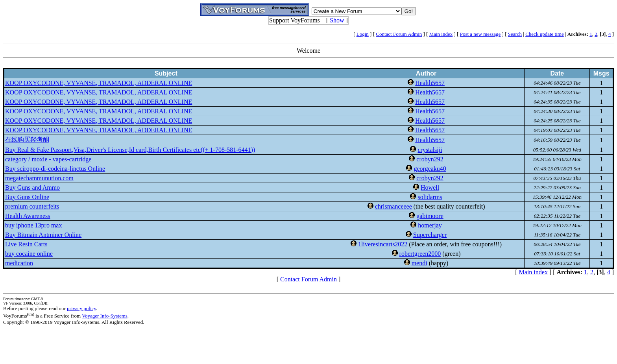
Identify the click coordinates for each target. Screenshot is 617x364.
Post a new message (480, 34)
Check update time (544, 34)
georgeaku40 (430, 169)
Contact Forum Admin (399, 34)
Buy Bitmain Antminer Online (43, 235)
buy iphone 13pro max (33, 225)
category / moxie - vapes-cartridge (48, 159)
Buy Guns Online (27, 197)
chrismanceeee (393, 206)
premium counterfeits (32, 206)
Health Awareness (28, 216)
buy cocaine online (29, 254)
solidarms (430, 197)
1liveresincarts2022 (383, 244)
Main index (441, 34)
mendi (419, 263)
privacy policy (81, 308)
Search (515, 34)
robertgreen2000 (420, 254)
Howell (430, 188)
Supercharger (430, 235)
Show (337, 20)
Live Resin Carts (26, 244)
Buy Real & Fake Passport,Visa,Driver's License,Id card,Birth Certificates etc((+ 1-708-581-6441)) (130, 150)
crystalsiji (430, 150)
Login (363, 34)
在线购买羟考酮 (27, 140)
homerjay (430, 225)
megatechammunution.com (39, 178)
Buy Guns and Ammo (32, 188)
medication (19, 263)
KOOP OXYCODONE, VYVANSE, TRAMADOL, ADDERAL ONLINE (99, 83)
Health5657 (430, 83)
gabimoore (430, 216)
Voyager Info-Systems (105, 316)
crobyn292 (430, 159)
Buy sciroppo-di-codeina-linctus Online (55, 169)
